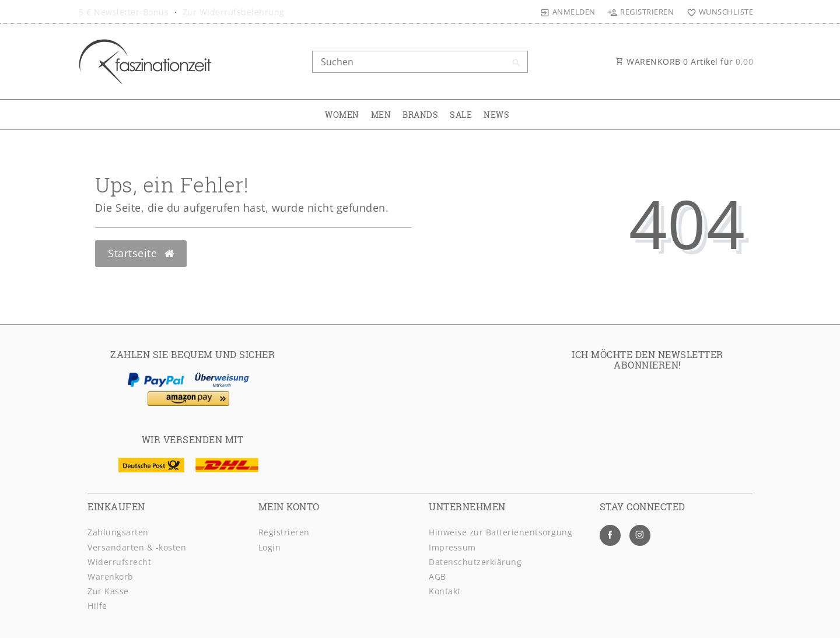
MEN (381, 115)
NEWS (496, 115)
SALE (461, 115)
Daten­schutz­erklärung (475, 562)
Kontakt (445, 591)
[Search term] (420, 62)
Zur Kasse (108, 591)
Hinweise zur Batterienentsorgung (501, 532)
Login (270, 547)
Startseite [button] (141, 253)
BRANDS (420, 115)
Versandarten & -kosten (137, 547)
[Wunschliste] (717, 12)
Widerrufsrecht (119, 562)
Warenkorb (111, 576)
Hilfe (97, 606)
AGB (437, 576)
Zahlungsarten (118, 532)
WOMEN (342, 115)
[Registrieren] (641, 12)
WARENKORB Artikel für (684, 62)
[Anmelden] (568, 12)
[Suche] (516, 63)
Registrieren (284, 532)
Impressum (452, 547)
